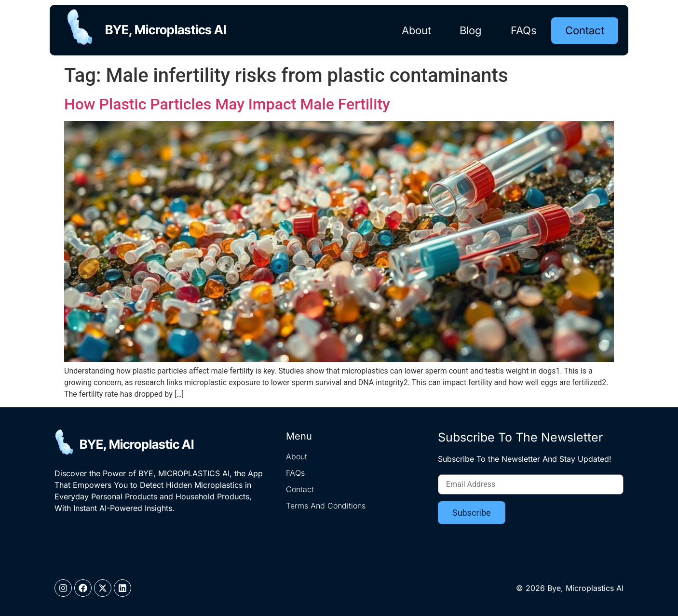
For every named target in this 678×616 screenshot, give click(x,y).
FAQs (523, 30)
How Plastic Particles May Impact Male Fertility (227, 104)
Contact (585, 30)
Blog (470, 30)
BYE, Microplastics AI (168, 30)
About (415, 30)
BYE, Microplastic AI (137, 444)
